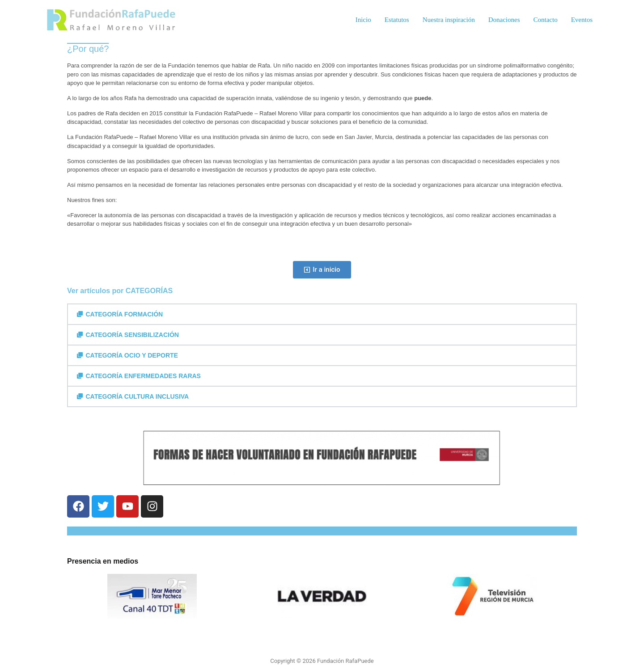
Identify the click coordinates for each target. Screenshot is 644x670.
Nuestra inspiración (449, 20)
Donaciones (504, 20)
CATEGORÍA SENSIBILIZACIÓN (132, 335)
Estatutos (397, 20)
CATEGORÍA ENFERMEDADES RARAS (143, 376)
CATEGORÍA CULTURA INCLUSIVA (138, 396)
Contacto (546, 20)
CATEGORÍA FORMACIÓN (125, 314)
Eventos (582, 20)
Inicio (363, 20)
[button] (322, 314)
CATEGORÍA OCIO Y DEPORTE (132, 355)
